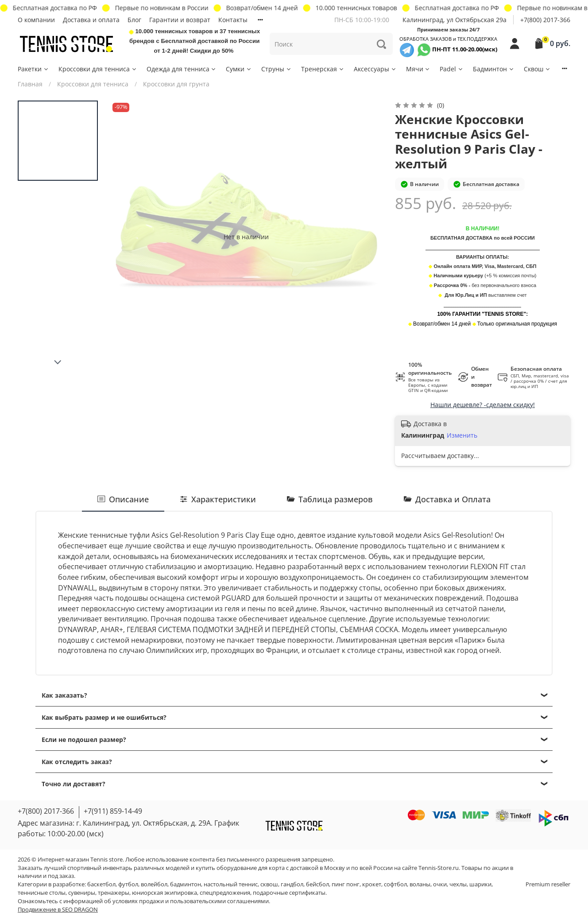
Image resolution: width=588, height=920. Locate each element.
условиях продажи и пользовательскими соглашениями (191, 901)
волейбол (154, 884)
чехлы (458, 884)
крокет (372, 884)
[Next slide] (58, 362)
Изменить (462, 435)
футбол (128, 884)
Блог (134, 20)
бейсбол (317, 884)
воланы (420, 884)
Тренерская (323, 69)
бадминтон (186, 884)
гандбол (292, 884)
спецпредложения (225, 893)
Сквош (537, 69)
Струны (277, 69)
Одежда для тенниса (182, 69)
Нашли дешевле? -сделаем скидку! (483, 405)
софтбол (395, 884)
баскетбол (101, 884)
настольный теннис (231, 884)
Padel (452, 69)
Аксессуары (375, 69)
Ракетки (33, 69)
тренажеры (114, 893)
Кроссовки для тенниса (98, 69)
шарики (480, 884)
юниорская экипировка (164, 893)
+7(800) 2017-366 (545, 20)
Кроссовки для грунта (176, 84)
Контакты (233, 20)
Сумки (239, 69)
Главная (30, 84)
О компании (36, 20)
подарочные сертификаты (289, 893)
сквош (269, 884)
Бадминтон (494, 69)
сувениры (82, 893)
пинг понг (346, 884)
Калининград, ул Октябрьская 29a (455, 20)
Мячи (418, 69)
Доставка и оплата (91, 20)
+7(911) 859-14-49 (113, 811)
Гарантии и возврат (180, 20)
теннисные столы (42, 893)
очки (440, 884)
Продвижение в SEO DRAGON (58, 910)
